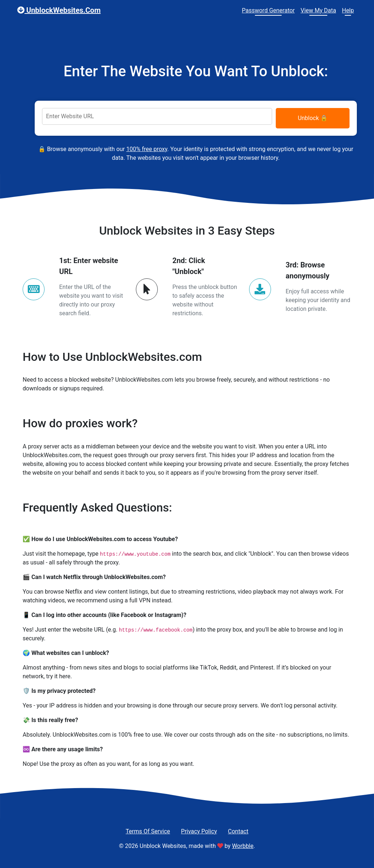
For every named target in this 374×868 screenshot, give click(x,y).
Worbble (243, 846)
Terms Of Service (148, 831)
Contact (238, 831)
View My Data (318, 10)
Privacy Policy (199, 831)
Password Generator (268, 10)
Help (348, 10)
